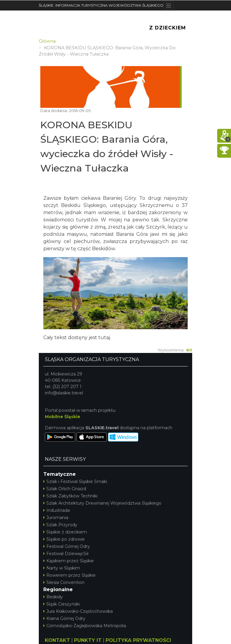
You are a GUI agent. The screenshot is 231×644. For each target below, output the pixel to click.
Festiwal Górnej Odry (67, 546)
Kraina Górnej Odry (64, 618)
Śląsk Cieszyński (62, 604)
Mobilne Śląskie (63, 417)
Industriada (57, 510)
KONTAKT (57, 640)
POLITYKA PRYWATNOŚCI (138, 640)
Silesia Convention (64, 582)
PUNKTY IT (88, 640)
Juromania (56, 518)
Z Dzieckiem (168, 28)
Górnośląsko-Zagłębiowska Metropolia (85, 626)
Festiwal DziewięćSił (66, 554)
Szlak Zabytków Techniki (70, 496)
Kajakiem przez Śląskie (69, 561)
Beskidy (53, 597)
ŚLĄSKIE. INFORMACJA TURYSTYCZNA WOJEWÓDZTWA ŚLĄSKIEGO (101, 5)
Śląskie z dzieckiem (65, 532)
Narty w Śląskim (62, 568)
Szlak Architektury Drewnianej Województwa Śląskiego (102, 503)
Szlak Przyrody (60, 525)
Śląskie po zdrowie (64, 539)
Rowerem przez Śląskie (69, 575)
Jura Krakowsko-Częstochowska (78, 611)
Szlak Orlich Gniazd (65, 489)
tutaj (104, 337)
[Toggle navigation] (169, 5)
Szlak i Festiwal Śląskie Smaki (75, 481)
